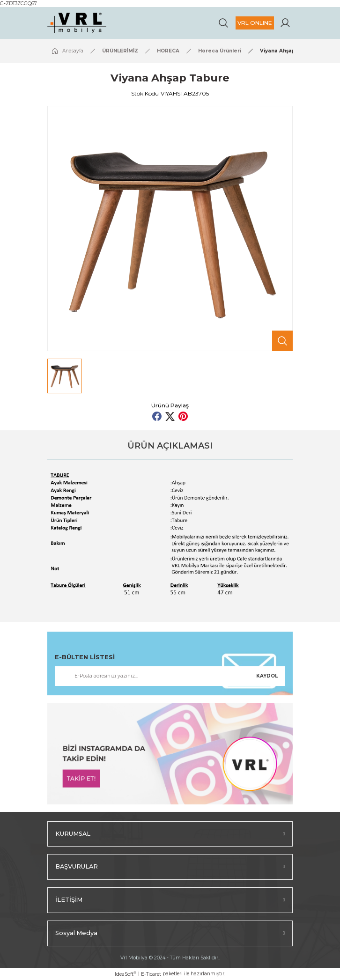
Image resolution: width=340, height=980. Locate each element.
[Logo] (77, 23)
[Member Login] (285, 23)
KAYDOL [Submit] (267, 676)
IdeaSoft (126, 974)
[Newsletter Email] (170, 676)
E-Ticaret (151, 974)
